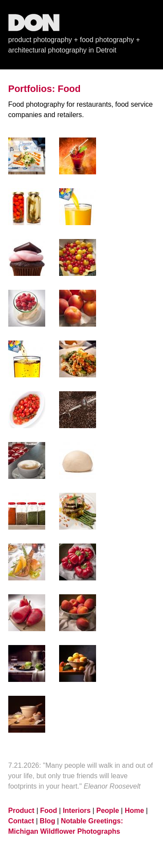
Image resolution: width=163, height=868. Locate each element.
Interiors (77, 811)
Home (134, 811)
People (107, 811)
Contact (21, 821)
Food (48, 811)
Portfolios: (32, 89)
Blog (47, 821)
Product (21, 811)
